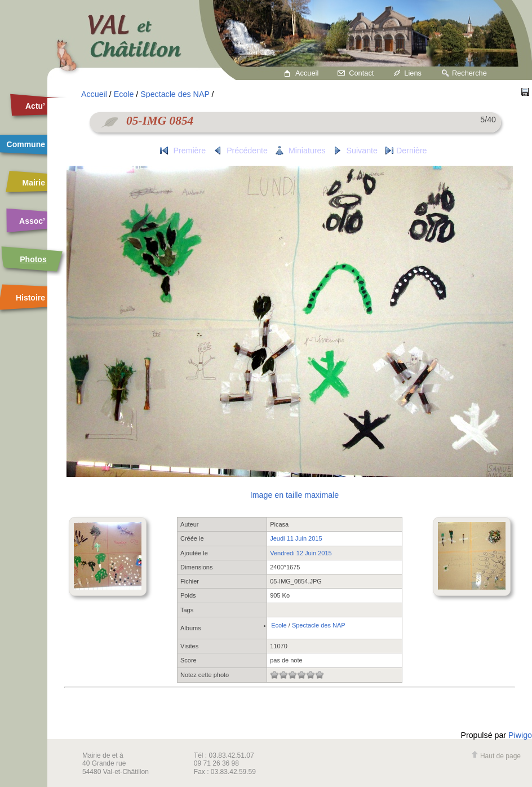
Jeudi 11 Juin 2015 (296, 538)
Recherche (469, 73)
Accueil (307, 73)
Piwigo (520, 735)
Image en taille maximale (294, 495)
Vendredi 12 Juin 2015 (301, 553)
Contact (361, 73)
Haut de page (496, 756)
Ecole (124, 94)
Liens (413, 73)
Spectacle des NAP (175, 94)
